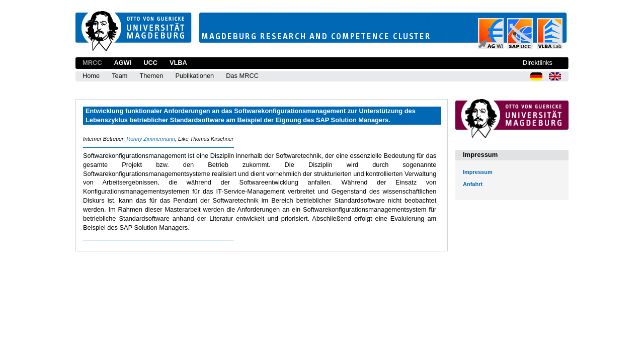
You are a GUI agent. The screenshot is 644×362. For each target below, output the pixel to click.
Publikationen (194, 76)
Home (91, 76)
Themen (151, 76)
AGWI (123, 63)
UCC (150, 63)
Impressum (478, 172)
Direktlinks (538, 63)
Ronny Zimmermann (151, 139)
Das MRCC (242, 76)
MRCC (92, 63)
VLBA (178, 63)
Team (119, 76)
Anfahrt (473, 184)
